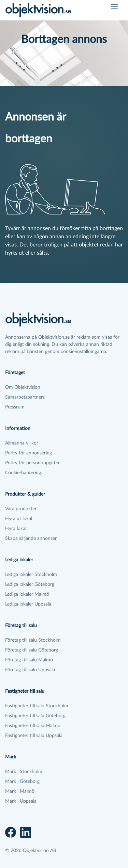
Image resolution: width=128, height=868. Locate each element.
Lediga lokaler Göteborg (30, 584)
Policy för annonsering (29, 453)
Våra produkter (21, 509)
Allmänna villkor (22, 443)
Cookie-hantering (23, 473)
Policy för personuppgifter (32, 463)
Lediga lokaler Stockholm (31, 575)
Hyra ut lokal (19, 519)
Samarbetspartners (25, 397)
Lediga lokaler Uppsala (28, 604)
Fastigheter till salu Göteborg (35, 716)
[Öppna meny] (114, 7)
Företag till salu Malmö (29, 660)
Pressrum (15, 407)
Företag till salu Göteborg (32, 650)
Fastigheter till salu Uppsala (34, 736)
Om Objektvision (23, 387)
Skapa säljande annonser (31, 539)
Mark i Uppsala (21, 801)
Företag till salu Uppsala (30, 670)
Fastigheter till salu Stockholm (37, 706)
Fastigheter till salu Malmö (33, 726)
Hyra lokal (16, 529)
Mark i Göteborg (22, 782)
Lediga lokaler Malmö (27, 594)
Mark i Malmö (20, 791)
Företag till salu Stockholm (33, 640)
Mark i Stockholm (24, 772)
